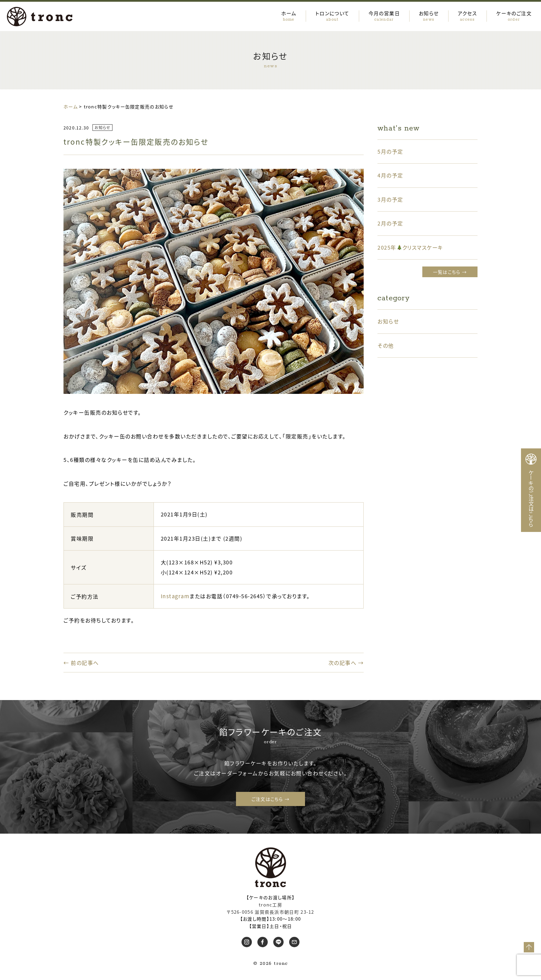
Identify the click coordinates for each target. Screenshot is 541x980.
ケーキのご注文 (514, 16)
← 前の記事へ (81, 663)
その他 (386, 345)
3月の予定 (390, 199)
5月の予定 (390, 151)
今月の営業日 (384, 16)
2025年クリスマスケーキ (410, 247)
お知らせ (429, 16)
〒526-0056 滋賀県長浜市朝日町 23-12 (270, 912)
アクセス (468, 16)
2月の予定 (390, 223)
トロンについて (332, 16)
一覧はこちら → (450, 272)
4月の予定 (390, 175)
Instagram (175, 596)
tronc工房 (270, 905)
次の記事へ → (346, 663)
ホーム (289, 16)
